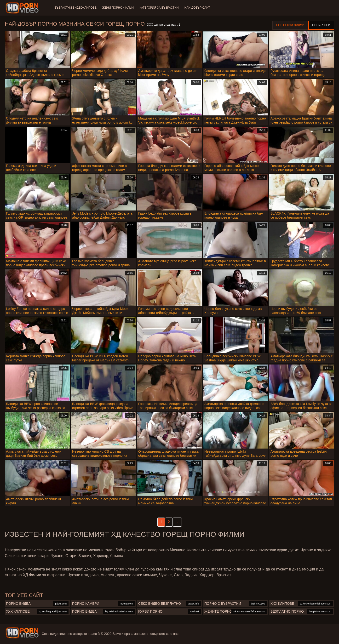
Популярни (321, 25)
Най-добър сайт (197, 8)
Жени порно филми (118, 8)
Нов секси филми (290, 25)
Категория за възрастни (159, 8)
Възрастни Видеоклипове (76, 8)
